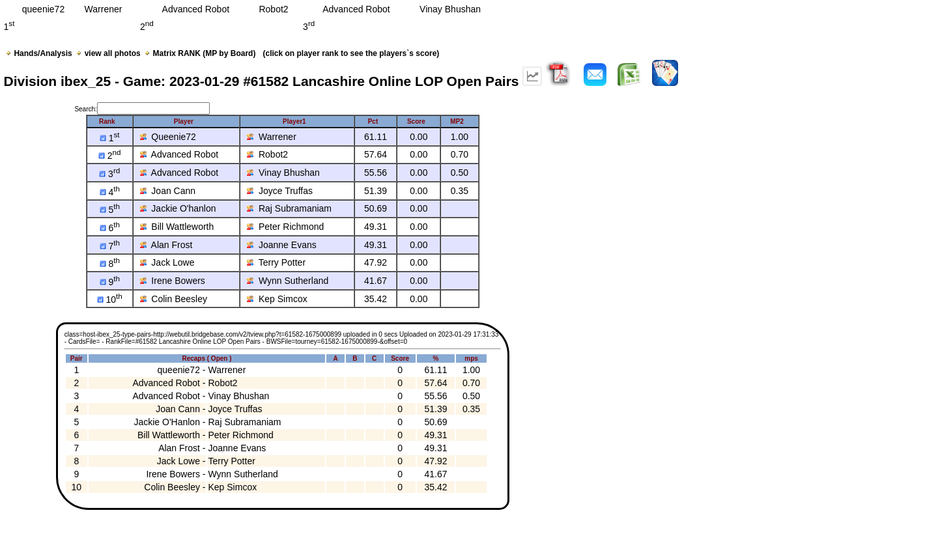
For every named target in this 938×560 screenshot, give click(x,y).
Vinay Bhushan (283, 173)
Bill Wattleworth (177, 227)
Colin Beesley (174, 299)
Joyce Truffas (280, 191)
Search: (142, 109)
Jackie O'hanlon (178, 208)
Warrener (272, 137)
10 (110, 300)
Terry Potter (276, 262)
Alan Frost (166, 245)
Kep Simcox (277, 299)
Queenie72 (168, 137)
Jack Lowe (167, 262)
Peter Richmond (285, 227)
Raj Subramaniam (289, 208)
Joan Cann (168, 191)
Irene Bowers (173, 281)
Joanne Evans (282, 245)
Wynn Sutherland (288, 281)
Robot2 (267, 154)
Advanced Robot (179, 154)
